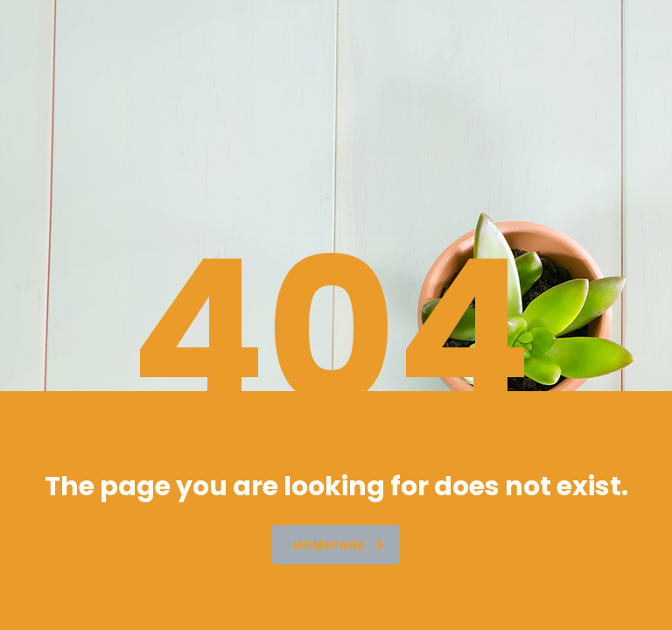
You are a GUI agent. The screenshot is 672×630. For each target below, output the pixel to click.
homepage (339, 545)
